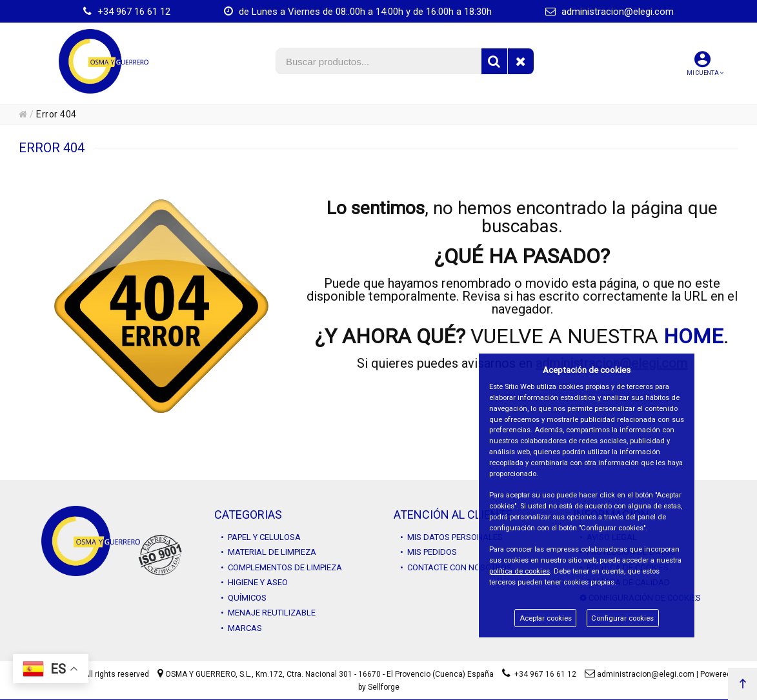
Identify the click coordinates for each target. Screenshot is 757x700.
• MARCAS (241, 628)
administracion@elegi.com (610, 12)
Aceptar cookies (546, 618)
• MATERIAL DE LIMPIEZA (268, 552)
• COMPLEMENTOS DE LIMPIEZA (281, 567)
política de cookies (520, 571)
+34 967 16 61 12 (127, 12)
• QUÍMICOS (244, 598)
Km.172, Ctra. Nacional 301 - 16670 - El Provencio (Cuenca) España (375, 674)
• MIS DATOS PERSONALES (451, 537)
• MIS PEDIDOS (429, 552)
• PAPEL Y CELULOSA (261, 537)
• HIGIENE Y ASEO (254, 582)
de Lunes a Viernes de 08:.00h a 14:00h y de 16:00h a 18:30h (358, 12)
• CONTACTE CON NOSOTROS (456, 567)
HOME (693, 336)
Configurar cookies (622, 618)
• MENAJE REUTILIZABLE (268, 613)
